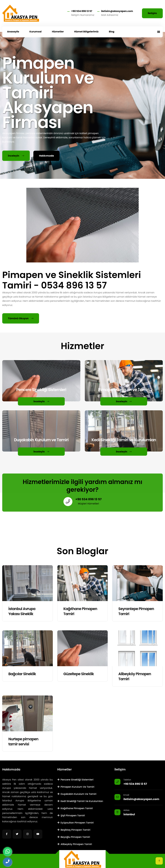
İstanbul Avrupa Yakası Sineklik (22, 611)
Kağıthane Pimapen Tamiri (75, 808)
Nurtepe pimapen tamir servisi (23, 742)
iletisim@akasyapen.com (117, 11)
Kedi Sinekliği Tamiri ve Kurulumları (80, 801)
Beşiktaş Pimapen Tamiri (74, 830)
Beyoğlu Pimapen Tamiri (74, 837)
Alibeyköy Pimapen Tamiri (75, 844)
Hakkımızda (46, 156)
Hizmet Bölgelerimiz (86, 32)
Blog (112, 32)
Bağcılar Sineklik (22, 674)
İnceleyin (16, 156)
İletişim (152, 13)
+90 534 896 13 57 (82, 11)
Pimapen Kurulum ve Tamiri (76, 787)
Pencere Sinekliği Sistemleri (75, 780)
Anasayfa (13, 32)
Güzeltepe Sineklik (79, 674)
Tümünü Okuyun (21, 318)
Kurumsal (36, 32)
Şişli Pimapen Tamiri (71, 815)
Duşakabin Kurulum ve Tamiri (77, 794)
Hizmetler (58, 32)
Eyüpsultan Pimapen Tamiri (75, 823)
